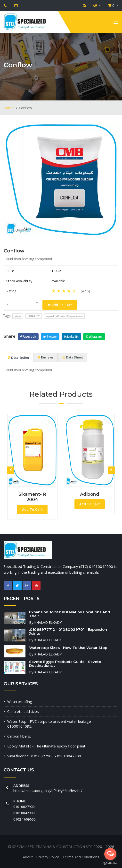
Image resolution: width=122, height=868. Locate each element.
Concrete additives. (23, 711)
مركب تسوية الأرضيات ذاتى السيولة (64, 316)
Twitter (50, 337)
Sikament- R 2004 (32, 497)
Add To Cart (60, 305)
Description (18, 358)
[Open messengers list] (110, 854)
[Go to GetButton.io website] (110, 863)
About (28, 857)
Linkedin (71, 337)
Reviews (46, 357)
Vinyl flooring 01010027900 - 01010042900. (45, 756)
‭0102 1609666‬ (24, 819)
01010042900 (24, 813)
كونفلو (18, 316)
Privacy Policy (48, 857)
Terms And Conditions (81, 857)
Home (9, 108)
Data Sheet (73, 357)
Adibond (90, 494)
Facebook (28, 337)
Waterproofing (20, 701)
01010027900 (24, 807)
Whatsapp (94, 337)
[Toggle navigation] (116, 23)
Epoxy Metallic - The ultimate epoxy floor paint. (47, 746)
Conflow (14, 251)
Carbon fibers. (19, 736)
